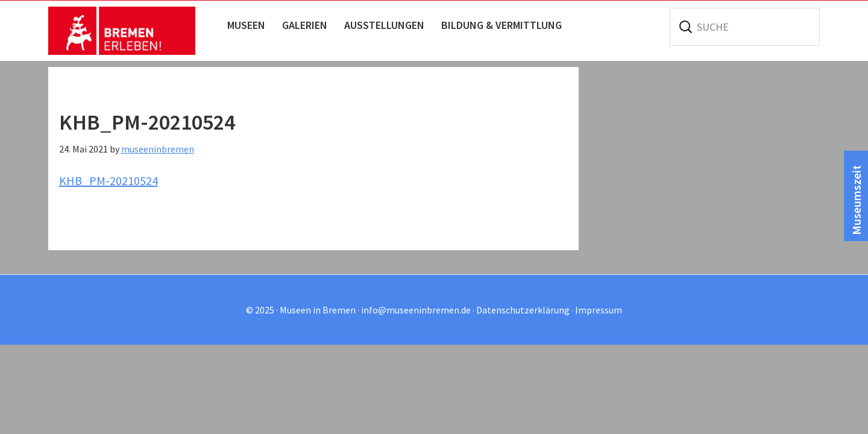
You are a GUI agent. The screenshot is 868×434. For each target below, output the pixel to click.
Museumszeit (856, 200)
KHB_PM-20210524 (108, 181)
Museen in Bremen (134, 31)
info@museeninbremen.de (416, 310)
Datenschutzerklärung (523, 310)
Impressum (599, 310)
